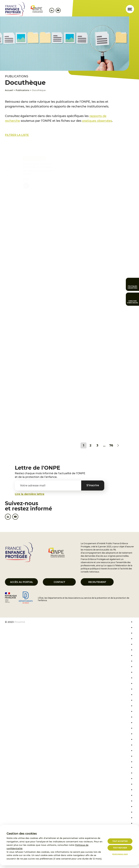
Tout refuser (120, 848)
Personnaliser (120, 854)
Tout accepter (120, 841)
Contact (59, 582)
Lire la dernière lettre (30, 494)
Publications (22, 90)
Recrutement (97, 582)
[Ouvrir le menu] (130, 9)
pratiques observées (97, 121)
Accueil (9, 90)
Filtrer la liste (17, 135)
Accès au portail (21, 582)
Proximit (20, 622)
